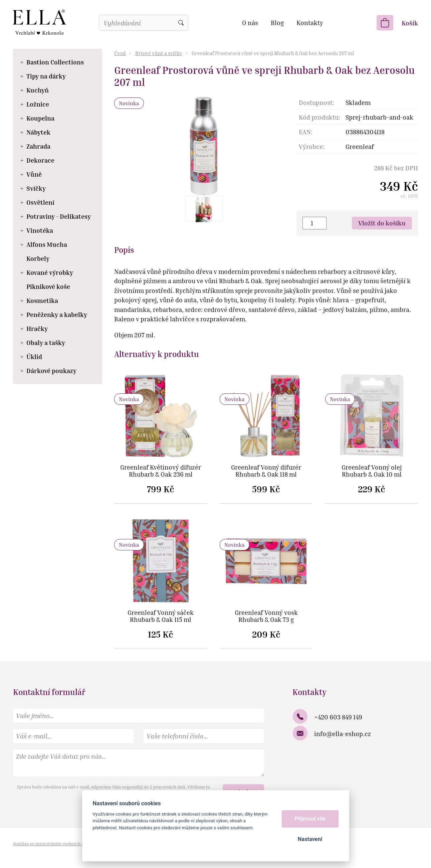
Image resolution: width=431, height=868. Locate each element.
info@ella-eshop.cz (343, 734)
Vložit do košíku (382, 223)
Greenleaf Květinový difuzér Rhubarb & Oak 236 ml (161, 471)
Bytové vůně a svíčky (159, 53)
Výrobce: (312, 146)
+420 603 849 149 (338, 717)
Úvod (120, 53)
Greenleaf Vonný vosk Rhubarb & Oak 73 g (266, 616)
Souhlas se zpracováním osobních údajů (53, 844)
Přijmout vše (310, 819)
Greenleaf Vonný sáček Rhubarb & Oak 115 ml (161, 616)
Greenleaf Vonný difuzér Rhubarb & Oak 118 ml (266, 471)
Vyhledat (181, 23)
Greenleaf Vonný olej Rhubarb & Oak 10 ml (372, 471)
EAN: (306, 132)
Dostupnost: (316, 102)
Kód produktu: (319, 117)
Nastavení (310, 839)
